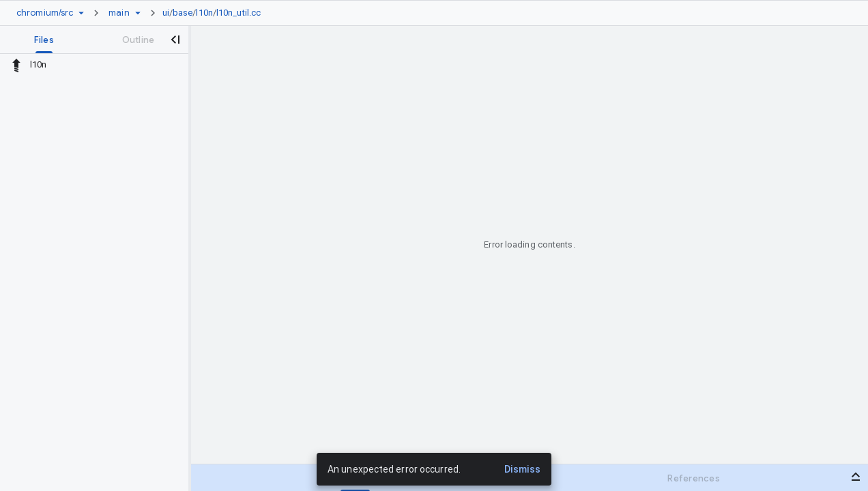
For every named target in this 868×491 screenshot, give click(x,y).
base (183, 13)
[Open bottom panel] (856, 477)
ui (166, 13)
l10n (204, 13)
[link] (215, 13)
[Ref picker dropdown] (138, 13)
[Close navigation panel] (175, 40)
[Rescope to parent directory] (16, 65)
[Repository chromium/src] (45, 13)
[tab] (44, 40)
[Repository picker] (81, 13)
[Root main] (119, 13)
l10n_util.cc (238, 13)
